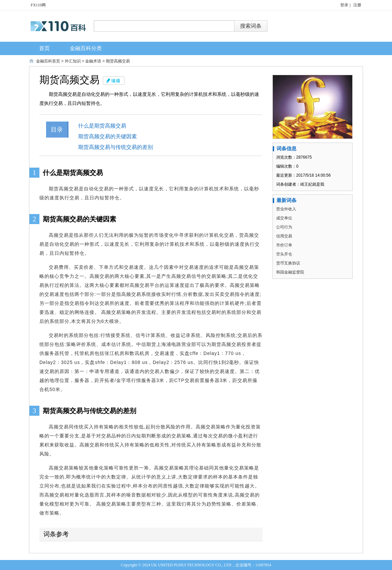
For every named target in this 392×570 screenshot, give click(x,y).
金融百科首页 (48, 61)
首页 (44, 48)
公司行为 (284, 227)
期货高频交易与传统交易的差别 (121, 147)
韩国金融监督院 (290, 272)
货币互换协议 (288, 263)
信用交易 (284, 236)
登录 (344, 5)
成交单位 (284, 218)
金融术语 (93, 61)
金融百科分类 (86, 48)
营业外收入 (286, 209)
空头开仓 (284, 254)
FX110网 (38, 5)
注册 (357, 5)
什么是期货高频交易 (108, 126)
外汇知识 (73, 61)
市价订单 (284, 245)
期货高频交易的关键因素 (113, 136)
